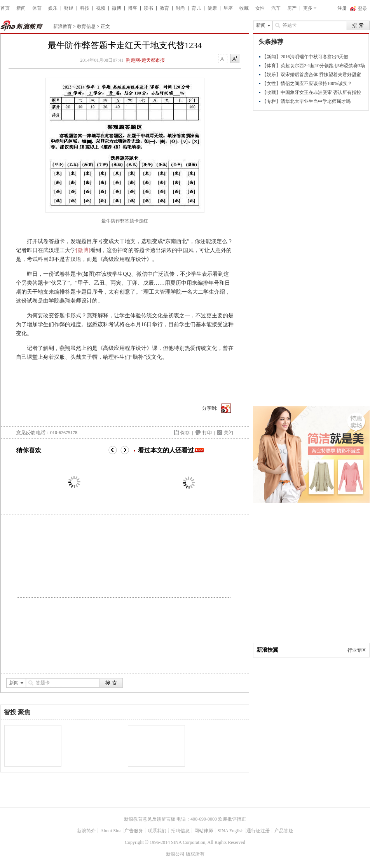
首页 (5, 8)
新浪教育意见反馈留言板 (150, 819)
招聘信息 (180, 831)
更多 (308, 8)
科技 (85, 8)
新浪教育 (63, 26)
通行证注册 (258, 831)
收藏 (244, 8)
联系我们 (157, 831)
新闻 (21, 8)
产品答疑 (284, 831)
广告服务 (134, 831)
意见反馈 (26, 433)
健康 (212, 8)
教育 (164, 8)
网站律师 (204, 831)
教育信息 (86, 26)
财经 (69, 8)
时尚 (180, 8)
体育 (37, 8)
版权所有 (195, 854)
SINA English (231, 831)
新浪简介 (86, 831)
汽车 (276, 8)
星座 (228, 8)
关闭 (229, 433)
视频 (101, 8)
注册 (342, 8)
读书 (148, 8)
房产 (292, 8)
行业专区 (357, 650)
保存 (185, 433)
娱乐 (53, 8)
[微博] (83, 250)
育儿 (196, 8)
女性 (260, 8)
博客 (133, 8)
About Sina (111, 831)
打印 (207, 433)
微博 (117, 8)
